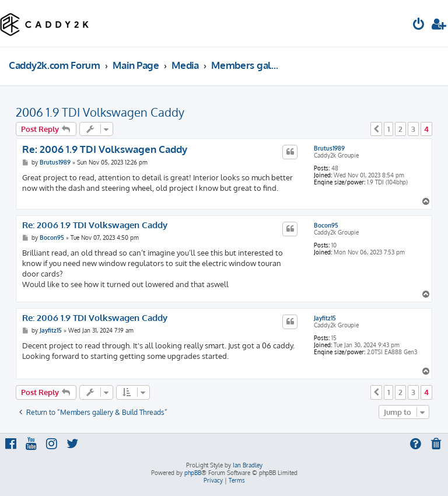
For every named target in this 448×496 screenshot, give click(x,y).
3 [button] (413, 129)
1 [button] (388, 129)
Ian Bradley (248, 465)
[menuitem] (419, 25)
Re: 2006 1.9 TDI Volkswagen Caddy (105, 149)
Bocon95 (326, 225)
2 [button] (400, 129)
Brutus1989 (329, 148)
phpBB (193, 473)
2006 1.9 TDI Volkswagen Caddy (100, 112)
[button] (376, 129)
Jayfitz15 (325, 318)
